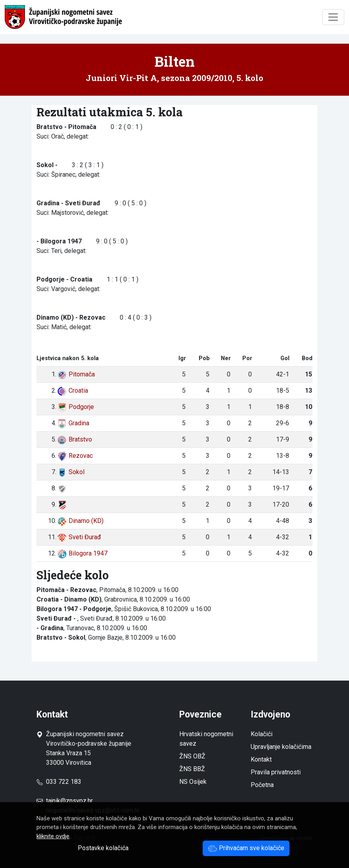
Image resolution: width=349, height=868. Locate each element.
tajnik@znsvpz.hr (69, 801)
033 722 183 (59, 782)
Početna (262, 785)
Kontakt (261, 759)
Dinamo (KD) (80, 521)
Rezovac (75, 456)
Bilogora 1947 (82, 553)
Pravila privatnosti (276, 772)
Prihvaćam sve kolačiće (246, 848)
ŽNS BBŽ (192, 769)
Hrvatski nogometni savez (206, 739)
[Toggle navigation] (333, 17)
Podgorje (76, 407)
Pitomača (76, 374)
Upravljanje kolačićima (281, 747)
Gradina (73, 423)
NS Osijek (193, 782)
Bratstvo (75, 439)
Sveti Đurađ (79, 537)
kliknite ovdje (53, 836)
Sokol (71, 472)
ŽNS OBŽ (192, 756)
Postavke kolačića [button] (103, 848)
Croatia (73, 391)
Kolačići (262, 734)
